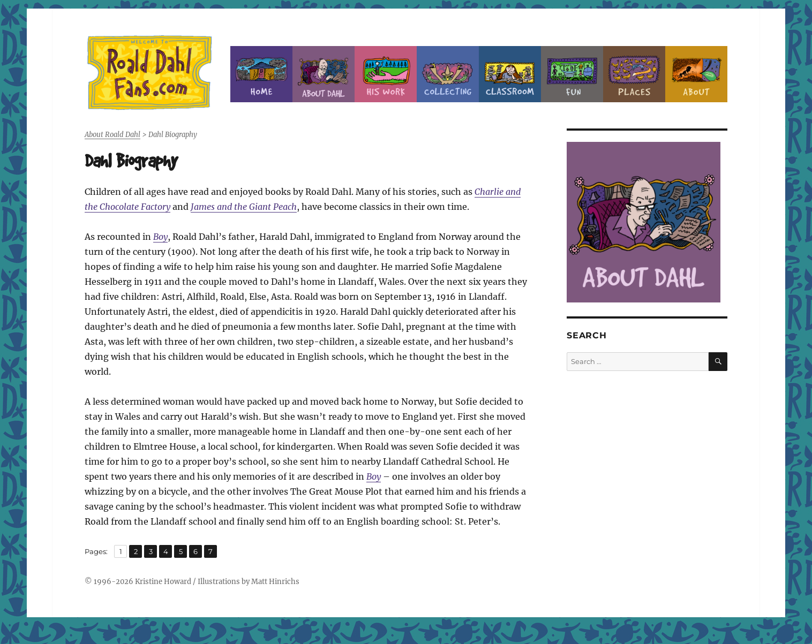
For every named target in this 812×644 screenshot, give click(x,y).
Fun (572, 74)
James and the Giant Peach (244, 207)
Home (261, 74)
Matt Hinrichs (275, 582)
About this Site (696, 74)
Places (634, 74)
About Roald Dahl (324, 74)
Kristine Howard (163, 582)
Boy (160, 237)
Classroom (510, 74)
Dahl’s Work (386, 74)
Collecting (448, 74)
